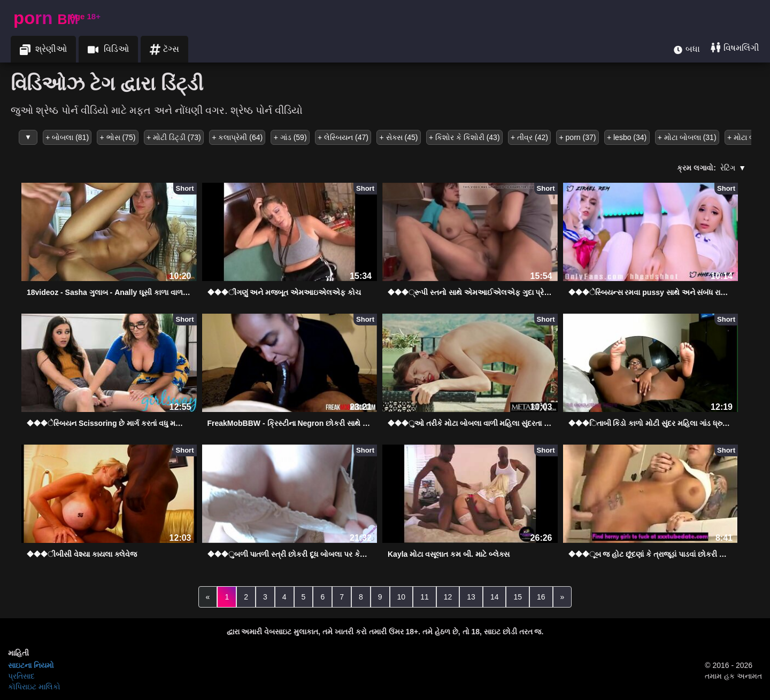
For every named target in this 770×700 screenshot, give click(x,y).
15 (518, 597)
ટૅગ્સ (164, 49)
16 (541, 597)
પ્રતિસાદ (21, 676)
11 (425, 597)
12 (448, 597)
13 (471, 597)
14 (495, 597)
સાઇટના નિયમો (31, 665)
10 (402, 597)
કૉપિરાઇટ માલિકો (34, 687)
